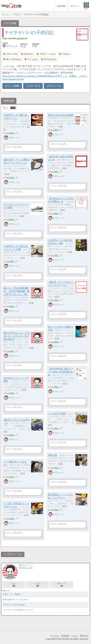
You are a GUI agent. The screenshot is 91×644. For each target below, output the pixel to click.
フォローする (33, 86)
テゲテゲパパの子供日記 (29, 33)
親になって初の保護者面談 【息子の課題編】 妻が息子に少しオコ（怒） (17, 291)
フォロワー (38, 585)
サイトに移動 (12, 86)
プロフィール (54, 86)
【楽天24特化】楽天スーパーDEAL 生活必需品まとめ (61, 372)
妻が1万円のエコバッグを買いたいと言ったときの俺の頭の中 (17, 336)
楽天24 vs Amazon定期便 (61, 115)
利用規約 (65, 636)
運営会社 (84, 636)
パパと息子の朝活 (57, 414)
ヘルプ (75, 636)
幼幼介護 (53, 455)
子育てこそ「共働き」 (13, 594)
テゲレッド (10, 46)
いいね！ (11, 133)
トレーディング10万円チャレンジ (18, 610)
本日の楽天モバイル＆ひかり (16, 600)
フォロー (14, 585)
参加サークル (62, 585)
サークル (55, 636)
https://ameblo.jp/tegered (15, 38)
